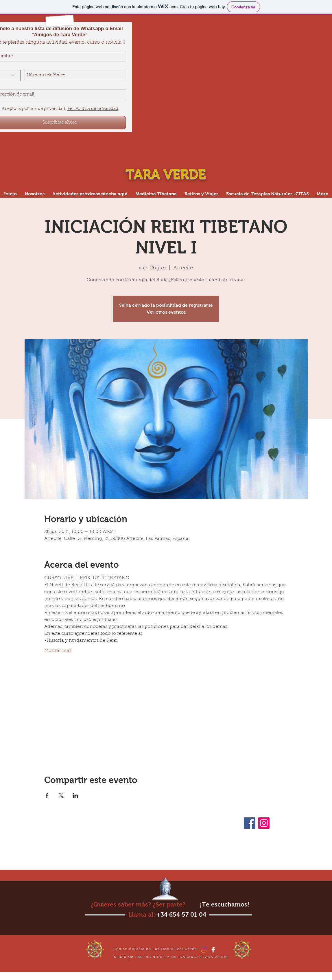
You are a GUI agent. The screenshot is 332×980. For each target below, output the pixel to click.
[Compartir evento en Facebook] (47, 795)
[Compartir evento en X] (61, 795)
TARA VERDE (167, 174)
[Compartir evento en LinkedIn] (75, 795)
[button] (267, 194)
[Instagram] (264, 823)
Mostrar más (58, 651)
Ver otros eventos (166, 312)
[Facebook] (250, 823)
